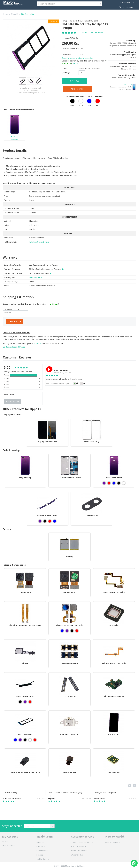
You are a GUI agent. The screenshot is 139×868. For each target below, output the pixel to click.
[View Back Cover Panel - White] (124, 483)
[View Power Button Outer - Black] (20, 702)
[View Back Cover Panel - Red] (109, 483)
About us (40, 842)
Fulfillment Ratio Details (39, 242)
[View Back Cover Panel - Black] (119, 483)
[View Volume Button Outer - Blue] (55, 521)
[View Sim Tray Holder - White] (30, 740)
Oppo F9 (15, 14)
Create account (8, 846)
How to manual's (112, 842)
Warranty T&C (77, 855)
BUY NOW (74, 81)
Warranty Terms (36, 277)
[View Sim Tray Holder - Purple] (20, 740)
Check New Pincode (11, 309)
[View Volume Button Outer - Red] (50, 521)
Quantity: (66, 73)
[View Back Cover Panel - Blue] (114, 483)
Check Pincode (15, 321)
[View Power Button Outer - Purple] (25, 702)
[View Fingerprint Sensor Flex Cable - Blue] (62, 631)
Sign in (5, 841)
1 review (84, 32)
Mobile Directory (43, 859)
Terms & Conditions (79, 851)
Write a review (97, 32)
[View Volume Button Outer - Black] (45, 521)
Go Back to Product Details (14, 347)
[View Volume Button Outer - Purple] (40, 521)
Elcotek (82, 866)
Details (75, 63)
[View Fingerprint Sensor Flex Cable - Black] (72, 631)
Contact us (41, 846)
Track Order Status (79, 846)
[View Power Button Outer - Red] (30, 702)
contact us (38, 343)
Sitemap (40, 855)
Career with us (42, 851)
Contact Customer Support (82, 842)
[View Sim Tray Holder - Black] (25, 740)
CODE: (64, 68)
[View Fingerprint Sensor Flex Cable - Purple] (67, 631)
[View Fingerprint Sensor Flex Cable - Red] (77, 631)
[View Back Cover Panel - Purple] (104, 483)
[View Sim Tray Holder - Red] (35, 740)
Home (6, 14)
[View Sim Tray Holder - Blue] (15, 740)
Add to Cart (77, 89)
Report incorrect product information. (77, 58)
